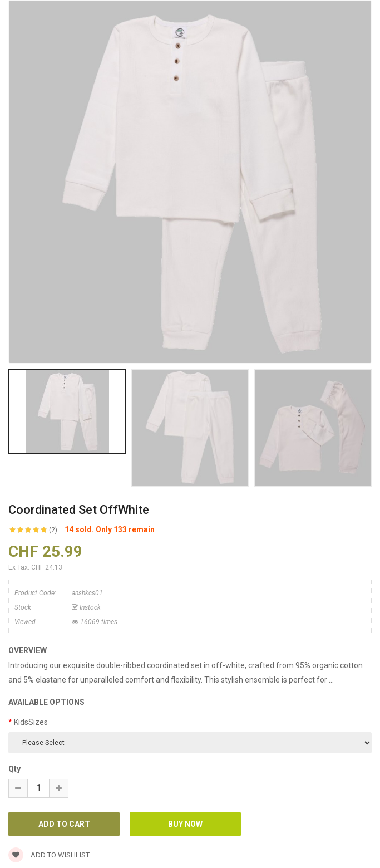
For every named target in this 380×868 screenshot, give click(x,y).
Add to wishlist (49, 855)
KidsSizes (31, 722)
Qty (14, 769)
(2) (53, 530)
